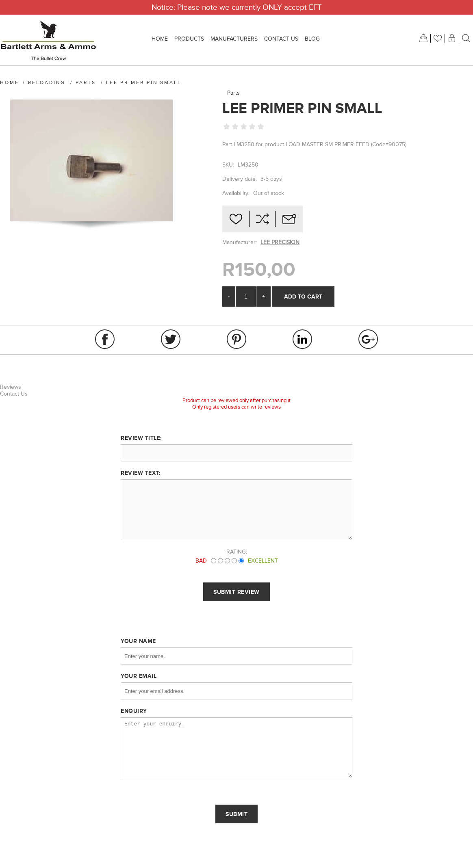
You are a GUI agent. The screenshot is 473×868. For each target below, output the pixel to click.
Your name (138, 641)
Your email (139, 676)
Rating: (237, 552)
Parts (233, 93)
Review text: (140, 473)
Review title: (141, 438)
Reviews (11, 387)
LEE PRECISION (280, 242)
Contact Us (14, 394)
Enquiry (134, 711)
